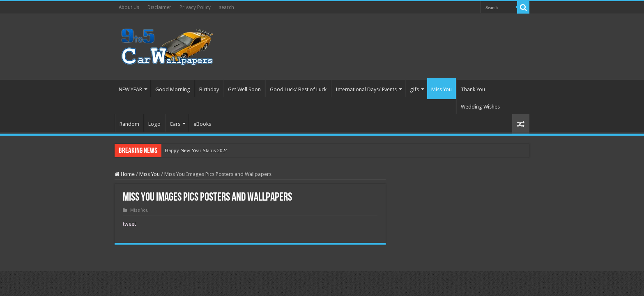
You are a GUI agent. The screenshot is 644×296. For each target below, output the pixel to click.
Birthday (209, 89)
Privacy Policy (195, 7)
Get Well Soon (244, 89)
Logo (154, 124)
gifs (414, 89)
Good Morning (173, 89)
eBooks (202, 124)
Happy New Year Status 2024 (196, 150)
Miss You (442, 89)
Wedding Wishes (480, 107)
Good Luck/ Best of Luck (298, 89)
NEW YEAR (130, 89)
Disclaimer (159, 7)
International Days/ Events (366, 89)
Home (125, 174)
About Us (129, 7)
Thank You (473, 89)
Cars (175, 124)
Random (129, 124)
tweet (129, 224)
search (227, 7)
